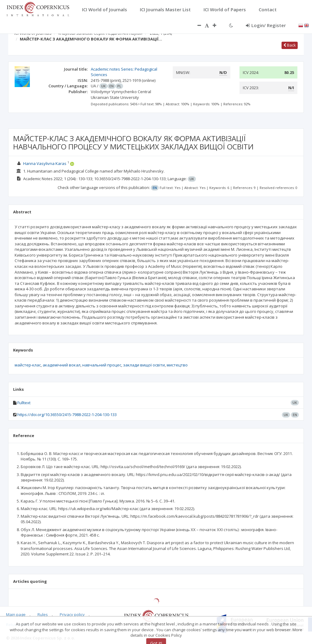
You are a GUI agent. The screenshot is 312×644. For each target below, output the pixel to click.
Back (290, 45)
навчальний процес (102, 365)
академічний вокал (62, 365)
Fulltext (24, 403)
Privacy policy (72, 614)
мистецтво (177, 365)
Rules (43, 614)
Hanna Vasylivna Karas (45, 163)
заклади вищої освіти (144, 365)
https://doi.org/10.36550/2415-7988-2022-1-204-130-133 (67, 415)
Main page (16, 614)
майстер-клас (28, 365)
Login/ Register (266, 25)
